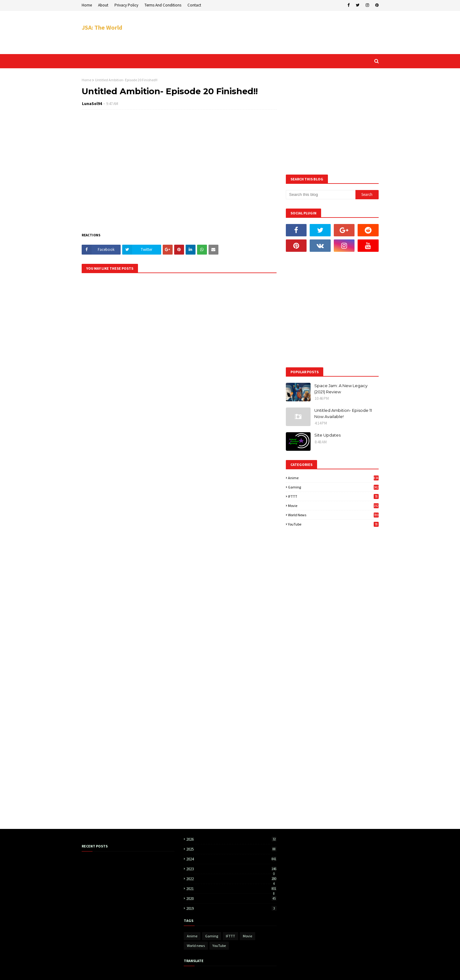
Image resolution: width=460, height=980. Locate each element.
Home (87, 5)
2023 (231, 869)
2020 (231, 899)
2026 (231, 839)
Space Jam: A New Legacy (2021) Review (341, 389)
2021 (231, 889)
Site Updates (327, 435)
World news (333, 515)
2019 (231, 908)
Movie (333, 506)
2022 (231, 879)
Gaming (333, 487)
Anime (333, 478)
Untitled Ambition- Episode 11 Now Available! (343, 413)
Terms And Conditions (163, 5)
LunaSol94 (92, 104)
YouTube (333, 524)
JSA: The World (102, 27)
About (103, 5)
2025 (231, 849)
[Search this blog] (321, 195)
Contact (194, 5)
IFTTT (333, 496)
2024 (231, 859)
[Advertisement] (266, 32)
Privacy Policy (126, 5)
